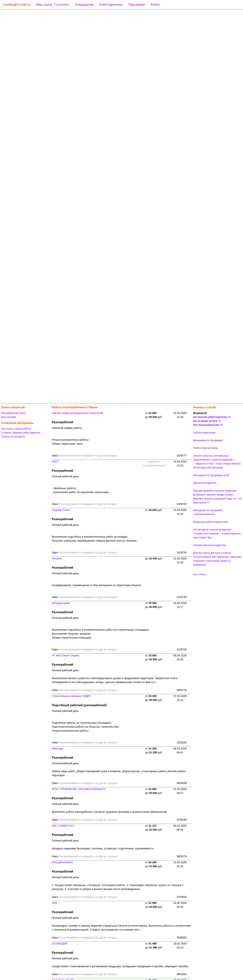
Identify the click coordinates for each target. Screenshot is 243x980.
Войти (155, 5)
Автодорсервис (61, 603)
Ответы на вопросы (13, 437)
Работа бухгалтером (205, 448)
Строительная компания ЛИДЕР (71, 696)
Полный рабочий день (65, 476)
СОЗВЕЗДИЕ (60, 944)
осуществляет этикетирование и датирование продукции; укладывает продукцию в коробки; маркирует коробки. (120, 966)
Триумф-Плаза (61, 510)
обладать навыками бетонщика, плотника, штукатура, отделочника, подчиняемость (103, 848)
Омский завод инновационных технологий (77, 413)
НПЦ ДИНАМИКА (62, 862)
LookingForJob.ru (17, 5)
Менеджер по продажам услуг (211, 475)
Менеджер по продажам (208, 440)
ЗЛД (54, 903)
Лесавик (57, 558)
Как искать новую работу (16, 429)
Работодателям (111, 5)
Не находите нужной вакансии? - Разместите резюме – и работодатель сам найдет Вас (217, 534)
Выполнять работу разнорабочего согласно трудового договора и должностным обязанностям (109, 812)
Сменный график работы (67, 428)
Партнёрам (136, 5)
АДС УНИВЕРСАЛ (63, 826)
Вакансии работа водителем (210, 522)
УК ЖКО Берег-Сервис (66, 655)
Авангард (57, 748)
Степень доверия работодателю (21, 433)
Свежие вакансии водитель (210, 545)
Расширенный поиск (14, 413)
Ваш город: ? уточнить (53, 5)
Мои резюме (9, 417)
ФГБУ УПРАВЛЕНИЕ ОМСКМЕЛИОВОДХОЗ (79, 789)
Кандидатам (84, 5)
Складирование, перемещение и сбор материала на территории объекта (96, 585)
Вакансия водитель (205, 483)
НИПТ (55, 462)
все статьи (199, 574)
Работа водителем (204, 433)
